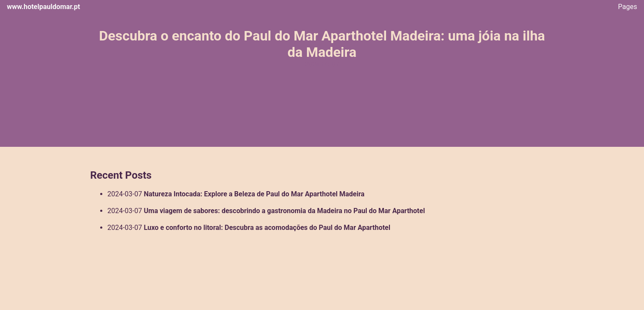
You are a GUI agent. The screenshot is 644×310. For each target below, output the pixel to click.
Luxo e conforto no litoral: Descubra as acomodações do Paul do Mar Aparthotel (267, 228)
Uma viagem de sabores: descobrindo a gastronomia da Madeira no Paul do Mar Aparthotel (284, 211)
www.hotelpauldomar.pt (43, 7)
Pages (628, 7)
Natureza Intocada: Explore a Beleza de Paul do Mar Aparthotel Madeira (254, 194)
